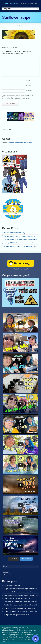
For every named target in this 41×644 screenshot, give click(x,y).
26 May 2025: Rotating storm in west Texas (16, 615)
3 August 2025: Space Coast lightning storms (21, 246)
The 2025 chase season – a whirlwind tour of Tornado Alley (21, 605)
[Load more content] (14, 559)
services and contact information (20, 143)
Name (28, 80)
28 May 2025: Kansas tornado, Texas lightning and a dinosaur (22, 612)
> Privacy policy (8, 575)
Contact (7, 573)
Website (29, 91)
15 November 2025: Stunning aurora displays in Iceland (20, 592)
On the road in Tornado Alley (15, 233)
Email (28, 85)
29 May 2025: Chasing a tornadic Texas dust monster (19, 608)
